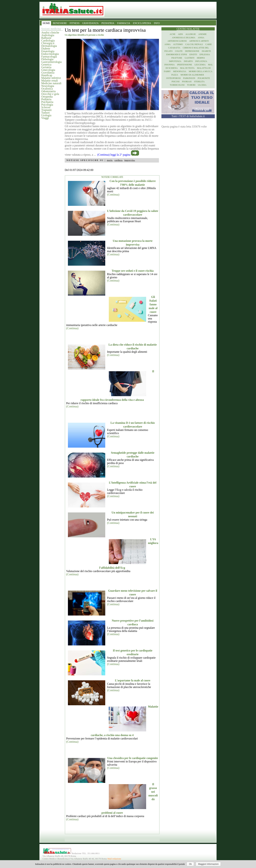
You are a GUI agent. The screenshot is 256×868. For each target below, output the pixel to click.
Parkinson (189, 78)
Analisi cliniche (50, 32)
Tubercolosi (177, 85)
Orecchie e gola (50, 94)
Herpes (201, 58)
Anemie (202, 34)
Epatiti (193, 54)
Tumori (45, 113)
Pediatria (46, 99)
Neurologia (48, 86)
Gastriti (190, 58)
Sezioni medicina (51, 29)
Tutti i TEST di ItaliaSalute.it (188, 116)
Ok (190, 864)
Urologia (46, 115)
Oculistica (47, 89)
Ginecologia (48, 70)
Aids (180, 34)
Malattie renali (50, 81)
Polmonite (204, 78)
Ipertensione (185, 65)
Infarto (188, 61)
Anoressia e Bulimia (184, 38)
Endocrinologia (50, 54)
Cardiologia (48, 41)
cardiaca (118, 160)
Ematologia (48, 51)
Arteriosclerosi (177, 41)
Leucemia (200, 65)
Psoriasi (187, 82)
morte (110, 160)
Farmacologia (49, 57)
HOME (46, 23)
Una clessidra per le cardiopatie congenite (133, 758)
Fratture (177, 58)
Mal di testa (187, 68)
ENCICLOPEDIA (142, 23)
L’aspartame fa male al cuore (133, 680)
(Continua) (113, 195)
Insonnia (169, 65)
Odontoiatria (48, 91)
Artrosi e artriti (199, 41)
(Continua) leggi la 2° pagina (114, 155)
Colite (179, 51)
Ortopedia (47, 97)
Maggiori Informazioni (208, 864)
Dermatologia (49, 46)
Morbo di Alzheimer (192, 75)
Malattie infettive (51, 78)
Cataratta (174, 48)
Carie (209, 44)
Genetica (46, 65)
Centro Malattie (188, 29)
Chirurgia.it (48, 43)
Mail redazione (114, 859)
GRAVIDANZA (90, 23)
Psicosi (176, 82)
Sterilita (199, 82)
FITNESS (75, 23)
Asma (168, 44)
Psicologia (47, 105)
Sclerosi (46, 107)
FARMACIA (124, 23)
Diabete (46, 49)
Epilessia (205, 54)
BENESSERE (60, 23)
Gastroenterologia (51, 62)
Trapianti (46, 110)
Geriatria (46, 67)
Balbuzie (46, 38)
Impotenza (175, 61)
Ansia (201, 38)
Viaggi (45, 118)
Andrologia (48, 35)
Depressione (192, 51)
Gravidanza (48, 73)
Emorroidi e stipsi (177, 54)
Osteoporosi (173, 78)
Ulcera (202, 85)
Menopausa (180, 71)
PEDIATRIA (108, 23)
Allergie (191, 34)
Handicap (47, 75)
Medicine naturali (51, 83)
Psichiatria (47, 102)
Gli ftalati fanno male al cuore (153, 304)
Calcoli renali (194, 44)
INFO (157, 23)
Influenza (201, 61)
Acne (173, 34)
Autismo (178, 44)
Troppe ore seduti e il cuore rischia (133, 271)
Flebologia (47, 59)
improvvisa (129, 160)
